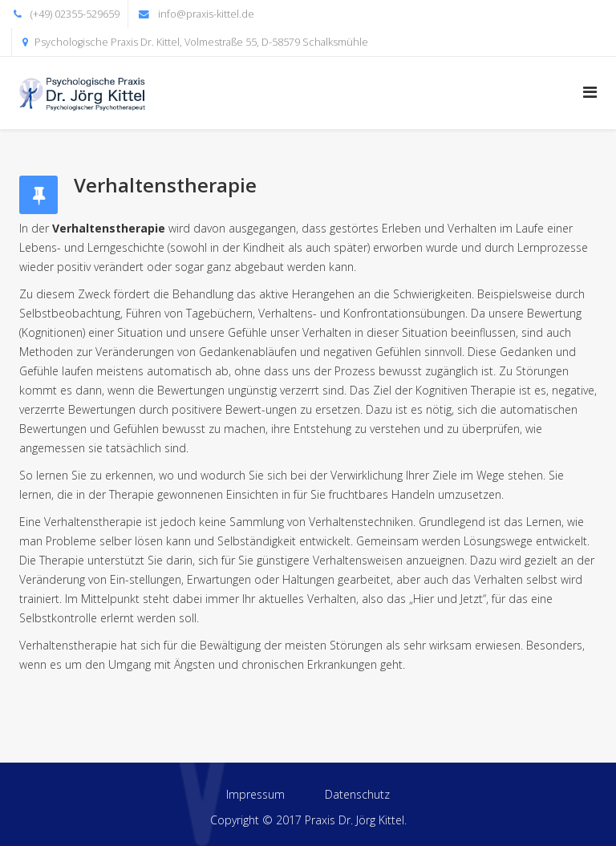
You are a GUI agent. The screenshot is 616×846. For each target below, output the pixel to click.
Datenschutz (357, 794)
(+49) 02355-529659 (75, 14)
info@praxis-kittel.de (206, 14)
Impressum (255, 794)
